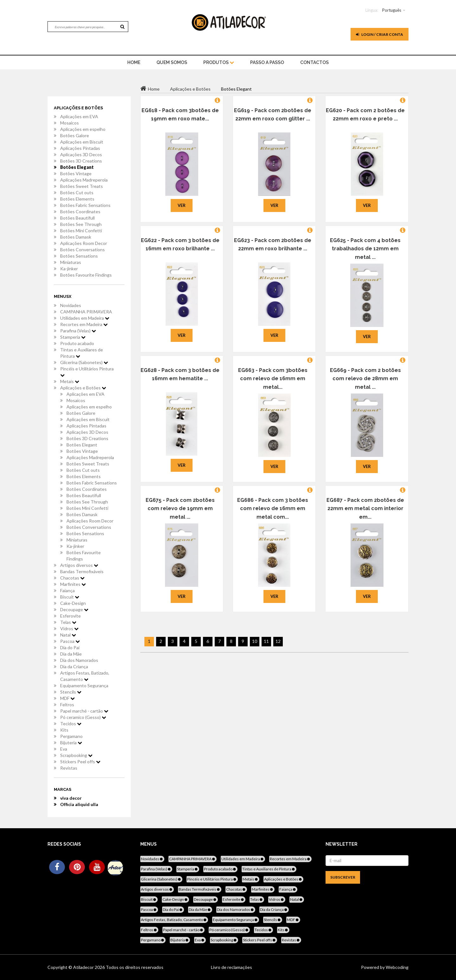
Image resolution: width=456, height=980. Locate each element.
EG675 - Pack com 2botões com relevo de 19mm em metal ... (180, 509)
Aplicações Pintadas (80, 148)
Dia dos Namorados (79, 660)
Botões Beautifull (77, 218)
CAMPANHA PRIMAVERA (86, 312)
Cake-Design (73, 603)
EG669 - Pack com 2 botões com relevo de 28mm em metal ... (365, 379)
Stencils (71, 692)
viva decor (71, 798)
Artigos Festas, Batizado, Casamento (85, 676)
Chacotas (72, 578)
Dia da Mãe (71, 654)
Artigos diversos (79, 565)
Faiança (67, 590)
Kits (64, 730)
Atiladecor (84, 967)
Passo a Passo (267, 62)
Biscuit (70, 597)
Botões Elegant (77, 167)
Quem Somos (172, 62)
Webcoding (397, 967)
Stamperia (73, 337)
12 (278, 641)
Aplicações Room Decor (84, 243)
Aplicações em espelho (83, 129)
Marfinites (73, 584)
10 (255, 641)
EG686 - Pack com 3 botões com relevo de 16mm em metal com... (273, 509)
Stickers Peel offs (80, 762)
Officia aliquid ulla (79, 804)
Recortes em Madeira (84, 324)
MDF (67, 698)
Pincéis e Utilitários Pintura (87, 372)
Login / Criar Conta (380, 34)
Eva (64, 749)
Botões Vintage (76, 173)
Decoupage (74, 609)
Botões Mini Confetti (81, 231)
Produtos (219, 62)
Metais (70, 381)
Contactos (314, 62)
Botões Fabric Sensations (85, 205)
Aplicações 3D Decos (81, 154)
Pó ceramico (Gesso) (83, 717)
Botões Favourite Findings (86, 275)
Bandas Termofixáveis (82, 571)
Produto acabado (77, 343)
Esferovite (70, 616)
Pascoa (70, 641)
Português (392, 10)
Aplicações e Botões (83, 388)
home (134, 62)
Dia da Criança (74, 666)
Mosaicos (70, 123)
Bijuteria (71, 743)
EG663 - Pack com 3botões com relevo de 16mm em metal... (273, 379)
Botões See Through (81, 224)
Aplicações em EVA (79, 116)
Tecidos (71, 724)
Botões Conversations (82, 250)
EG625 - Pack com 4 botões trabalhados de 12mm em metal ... (365, 249)
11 (266, 641)
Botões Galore (75, 135)
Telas (68, 622)
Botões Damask (76, 237)
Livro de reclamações (231, 967)
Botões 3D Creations (81, 161)
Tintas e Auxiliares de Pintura (82, 353)
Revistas (69, 768)
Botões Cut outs (77, 192)
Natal (68, 635)
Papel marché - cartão (84, 711)
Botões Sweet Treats (82, 186)
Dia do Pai (70, 647)
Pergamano (71, 736)
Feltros (67, 705)
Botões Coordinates (80, 211)
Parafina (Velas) (78, 331)
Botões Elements (77, 199)
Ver (182, 205)
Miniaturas (71, 262)
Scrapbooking (76, 755)
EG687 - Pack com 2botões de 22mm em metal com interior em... (365, 509)
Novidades (71, 305)
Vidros (69, 628)
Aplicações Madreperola (84, 180)
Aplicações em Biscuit (82, 142)
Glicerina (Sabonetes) (84, 362)
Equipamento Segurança (84, 685)
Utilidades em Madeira (85, 318)
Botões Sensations (79, 256)
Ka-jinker (69, 269)
